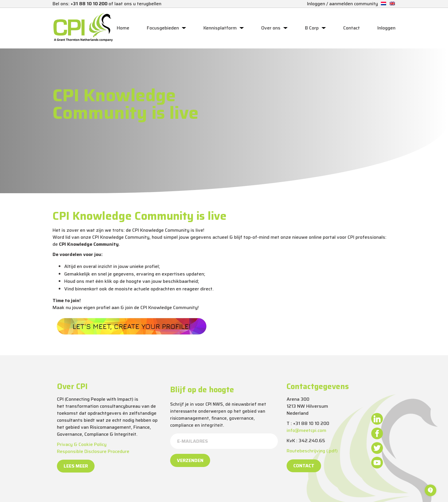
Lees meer (76, 466)
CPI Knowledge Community (169, 307)
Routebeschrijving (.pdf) (312, 451)
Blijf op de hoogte (202, 390)
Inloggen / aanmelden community (342, 4)
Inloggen (386, 28)
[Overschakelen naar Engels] (392, 4)
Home (123, 28)
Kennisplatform (220, 28)
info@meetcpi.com (306, 430)
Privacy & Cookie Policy (82, 444)
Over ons (271, 28)
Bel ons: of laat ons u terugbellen (107, 4)
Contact (352, 28)
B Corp (312, 28)
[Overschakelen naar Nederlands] (383, 4)
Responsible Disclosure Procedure (93, 451)
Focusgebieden (163, 28)
